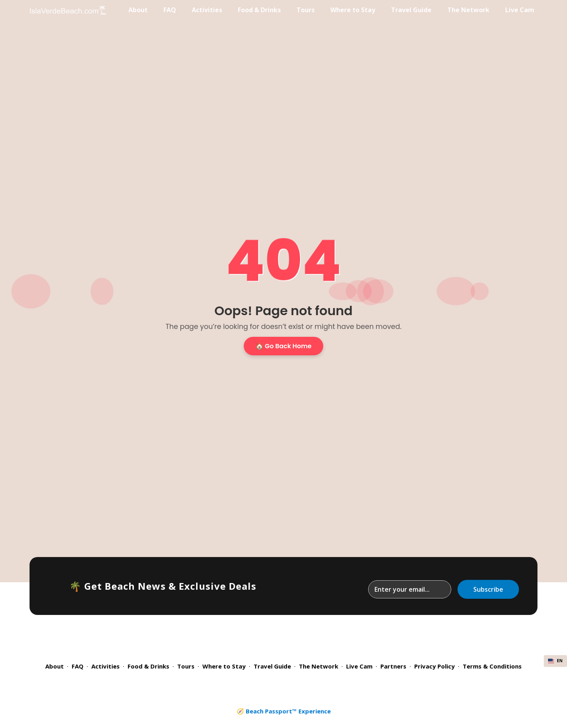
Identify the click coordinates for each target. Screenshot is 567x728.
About (138, 10)
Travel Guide (411, 10)
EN (555, 661)
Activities (207, 10)
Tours (306, 10)
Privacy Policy (435, 666)
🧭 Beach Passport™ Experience (284, 711)
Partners (393, 666)
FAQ (170, 10)
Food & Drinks (259, 10)
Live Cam (520, 10)
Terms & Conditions (492, 666)
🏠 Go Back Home (283, 346)
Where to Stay (353, 10)
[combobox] (555, 661)
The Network (468, 10)
